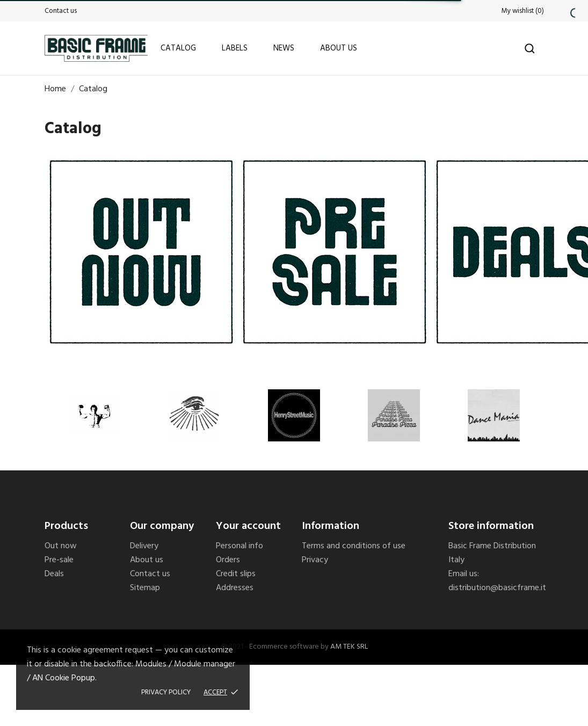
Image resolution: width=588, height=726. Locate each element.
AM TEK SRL (349, 647)
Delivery (144, 546)
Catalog (178, 48)
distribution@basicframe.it (497, 588)
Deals (54, 574)
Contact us (61, 11)
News (284, 48)
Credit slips (236, 574)
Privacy (315, 560)
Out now (61, 546)
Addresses (235, 588)
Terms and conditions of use (354, 546)
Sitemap (145, 588)
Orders (228, 560)
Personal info (239, 546)
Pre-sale (59, 560)
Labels (235, 48)
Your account (248, 526)
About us (339, 48)
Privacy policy (166, 692)
